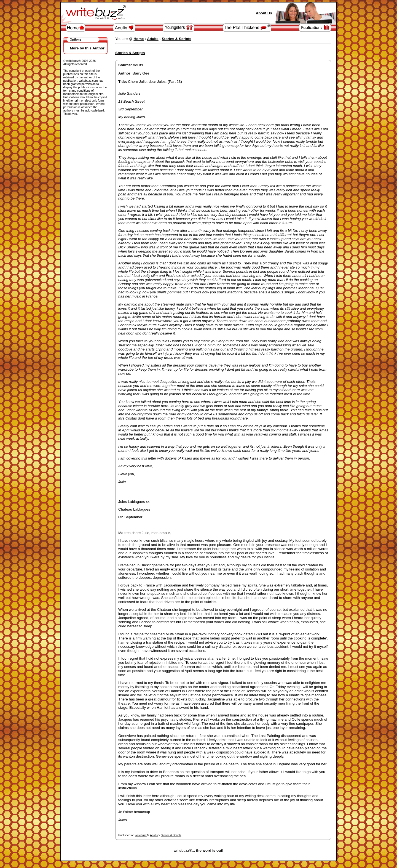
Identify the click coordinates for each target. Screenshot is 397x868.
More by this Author (87, 48)
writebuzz (141, 835)
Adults (154, 835)
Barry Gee (141, 73)
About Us (264, 13)
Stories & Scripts (171, 835)
